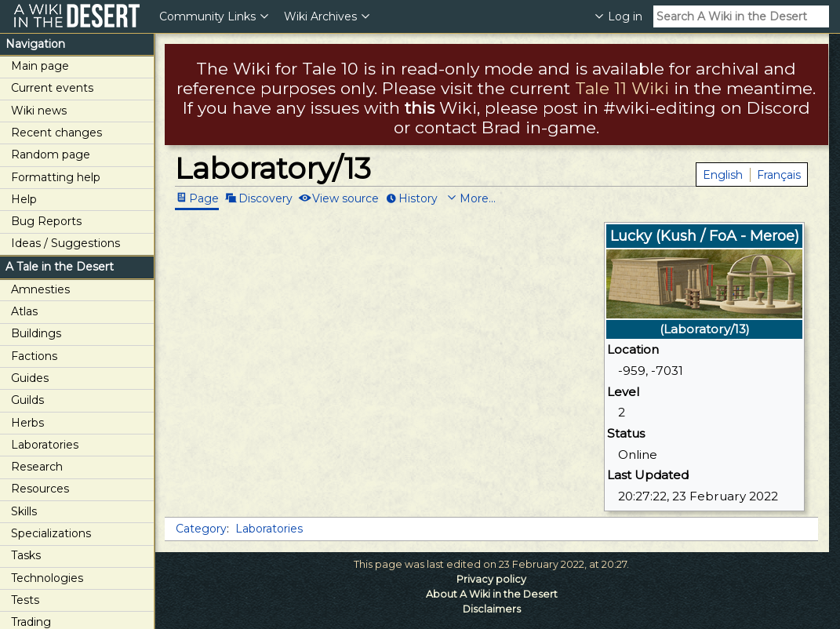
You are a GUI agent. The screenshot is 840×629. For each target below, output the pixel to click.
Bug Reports (46, 221)
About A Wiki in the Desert (492, 594)
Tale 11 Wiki (622, 88)
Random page (51, 155)
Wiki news (39, 111)
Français (779, 175)
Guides (30, 378)
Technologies (47, 578)
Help (24, 199)
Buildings (36, 333)
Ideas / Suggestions (65, 243)
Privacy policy (491, 579)
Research (37, 467)
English (723, 175)
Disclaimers (492, 609)
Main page (40, 66)
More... (478, 198)
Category (201, 529)
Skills (24, 511)
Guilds (27, 400)
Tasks (26, 555)
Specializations (51, 533)
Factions (34, 356)
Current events (52, 88)
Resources (40, 489)
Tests (25, 600)
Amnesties (40, 289)
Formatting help (56, 177)
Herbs (27, 423)
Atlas (24, 311)
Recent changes (56, 133)
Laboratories (45, 445)
